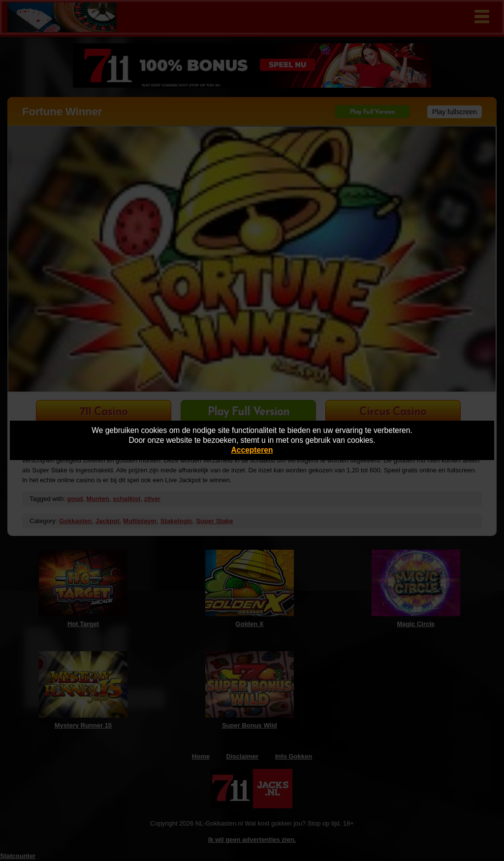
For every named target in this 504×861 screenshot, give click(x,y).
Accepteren (252, 450)
